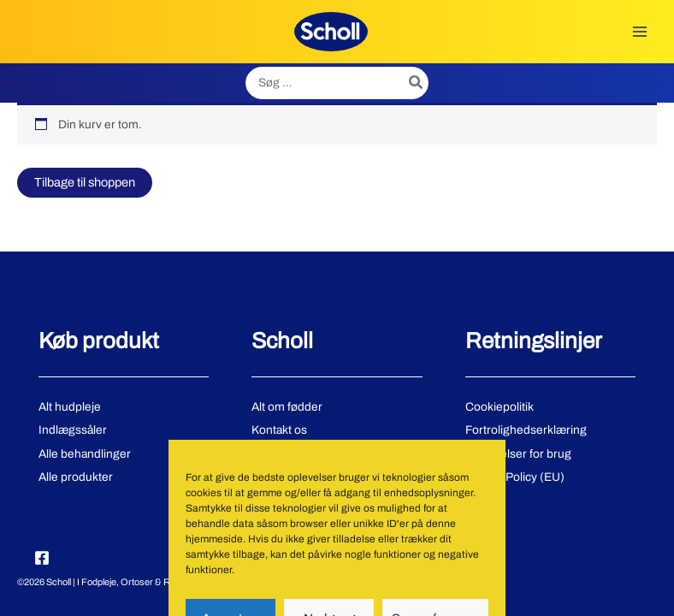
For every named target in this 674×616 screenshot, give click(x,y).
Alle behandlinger (85, 454)
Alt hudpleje (70, 407)
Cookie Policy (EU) (515, 477)
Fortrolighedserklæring (526, 430)
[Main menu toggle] (640, 31)
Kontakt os (279, 430)
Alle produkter (76, 477)
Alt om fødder (287, 407)
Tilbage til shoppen (85, 182)
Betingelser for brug (518, 454)
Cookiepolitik (500, 407)
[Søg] (417, 83)
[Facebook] (42, 558)
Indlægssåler (73, 430)
